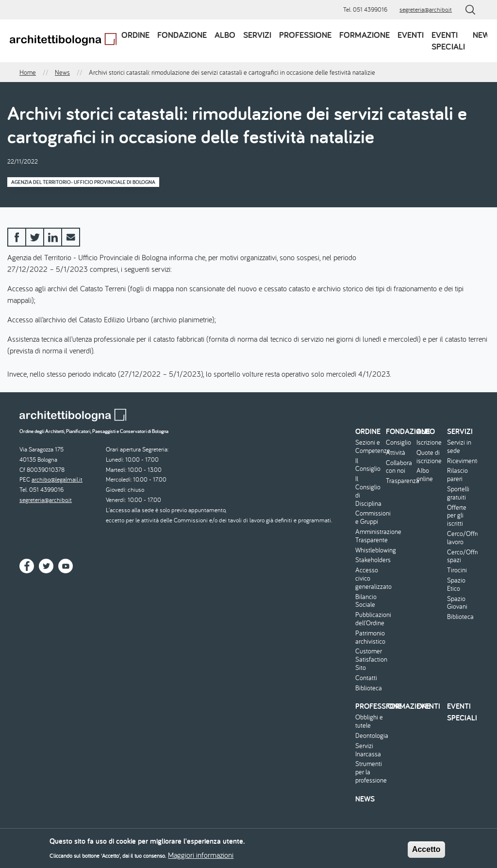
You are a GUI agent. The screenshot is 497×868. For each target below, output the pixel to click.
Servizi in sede (459, 447)
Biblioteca (369, 688)
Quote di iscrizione (429, 457)
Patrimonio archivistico (369, 637)
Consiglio (398, 442)
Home (28, 72)
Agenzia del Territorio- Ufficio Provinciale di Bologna (83, 182)
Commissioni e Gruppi (369, 517)
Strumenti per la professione (369, 772)
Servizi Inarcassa (368, 750)
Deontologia (369, 736)
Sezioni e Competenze (369, 447)
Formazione (364, 35)
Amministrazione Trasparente (369, 536)
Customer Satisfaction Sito (369, 659)
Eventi (411, 35)
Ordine (135, 35)
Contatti (366, 678)
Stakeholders (369, 560)
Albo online (425, 475)
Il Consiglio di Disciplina (368, 491)
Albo (225, 35)
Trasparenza (400, 481)
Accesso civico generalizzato (369, 578)
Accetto (426, 852)
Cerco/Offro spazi (461, 556)
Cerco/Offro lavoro (461, 538)
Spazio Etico (456, 584)
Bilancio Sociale (366, 601)
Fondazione (182, 35)
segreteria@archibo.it (426, 9)
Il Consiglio (368, 465)
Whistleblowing (369, 550)
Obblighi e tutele (369, 721)
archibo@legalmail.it (57, 479)
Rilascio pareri (457, 475)
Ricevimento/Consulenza (461, 461)
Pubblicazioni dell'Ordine (369, 619)
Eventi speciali (448, 41)
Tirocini (457, 570)
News (484, 35)
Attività (396, 453)
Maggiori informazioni (201, 858)
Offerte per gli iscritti (457, 516)
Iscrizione (429, 442)
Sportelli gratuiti (458, 493)
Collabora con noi (399, 467)
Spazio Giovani (457, 603)
